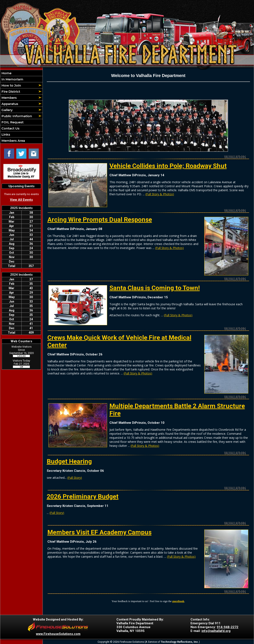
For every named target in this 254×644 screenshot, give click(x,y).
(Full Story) (75, 478)
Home (6, 73)
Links (5, 134)
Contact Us (10, 128)
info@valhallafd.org (216, 631)
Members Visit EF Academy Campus (99, 532)
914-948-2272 (228, 627)
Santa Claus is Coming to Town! (155, 288)
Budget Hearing (69, 461)
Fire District (10, 92)
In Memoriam (12, 79)
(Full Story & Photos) (160, 194)
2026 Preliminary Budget (83, 496)
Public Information (16, 116)
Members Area (13, 141)
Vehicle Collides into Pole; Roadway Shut (168, 166)
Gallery (7, 110)
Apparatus (9, 104)
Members (9, 98)
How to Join (11, 85)
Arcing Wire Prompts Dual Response (100, 219)
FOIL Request (12, 122)
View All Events (21, 200)
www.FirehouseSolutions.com (58, 634)
